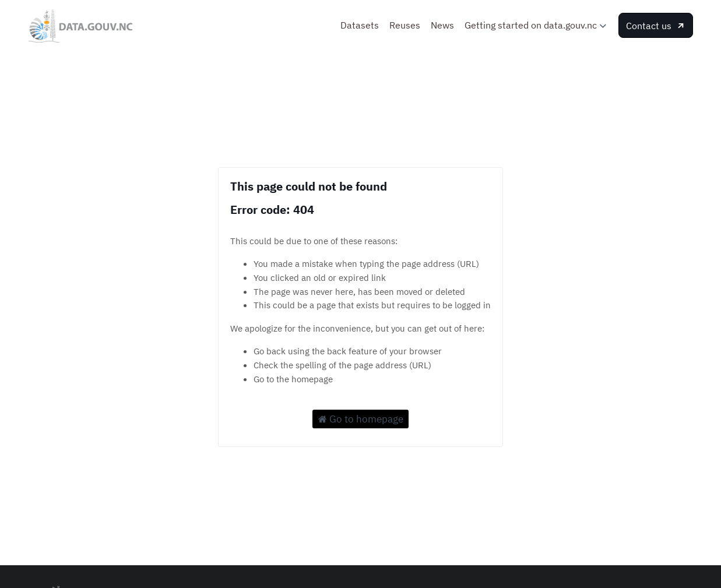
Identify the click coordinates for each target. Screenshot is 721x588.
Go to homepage (361, 419)
